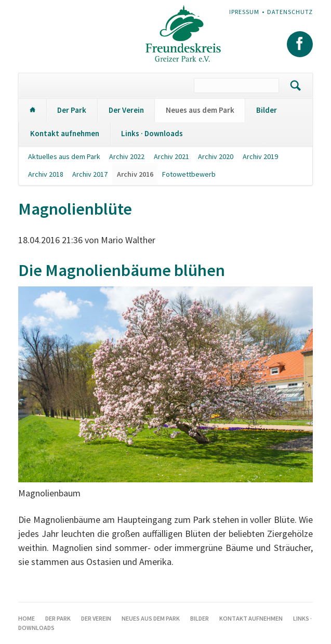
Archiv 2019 (260, 156)
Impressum (242, 12)
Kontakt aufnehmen (65, 133)
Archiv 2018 (46, 174)
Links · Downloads (152, 133)
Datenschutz (290, 12)
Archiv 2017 (90, 174)
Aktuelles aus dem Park (64, 156)
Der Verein (126, 110)
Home (32, 110)
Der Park (72, 110)
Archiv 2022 (127, 156)
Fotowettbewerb (189, 174)
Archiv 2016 (135, 174)
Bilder (267, 110)
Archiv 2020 (216, 156)
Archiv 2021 (171, 156)
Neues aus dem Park (200, 110)
